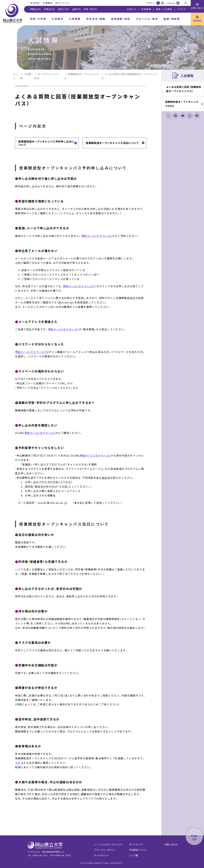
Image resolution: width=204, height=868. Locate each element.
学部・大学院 (38, 19)
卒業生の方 (49, 9)
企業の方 (76, 9)
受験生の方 (35, 9)
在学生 (36, 3)
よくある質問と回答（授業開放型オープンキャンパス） (184, 89)
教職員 (49, 3)
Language (171, 3)
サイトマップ (136, 844)
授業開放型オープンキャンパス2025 (182, 104)
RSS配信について (138, 850)
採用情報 (146, 9)
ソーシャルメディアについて (108, 844)
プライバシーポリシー (105, 850)
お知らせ (132, 9)
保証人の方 (63, 9)
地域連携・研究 (121, 19)
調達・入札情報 (164, 9)
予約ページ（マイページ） (97, 236)
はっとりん (64, 3)
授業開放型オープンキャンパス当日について (112, 143)
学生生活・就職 (96, 19)
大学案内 (58, 19)
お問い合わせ (171, 844)
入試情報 (75, 19)
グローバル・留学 (147, 19)
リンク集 (134, 855)
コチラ (19, 763)
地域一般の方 (90, 9)
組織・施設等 (172, 19)
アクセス (182, 9)
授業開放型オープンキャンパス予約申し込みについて (46, 143)
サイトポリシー (102, 855)
